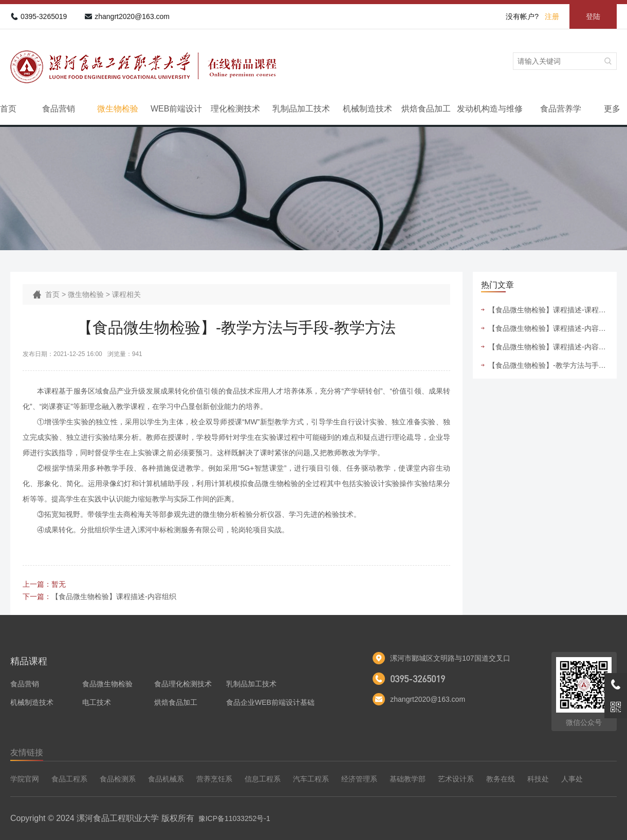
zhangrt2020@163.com (132, 16)
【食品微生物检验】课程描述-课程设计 (548, 310)
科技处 (538, 779)
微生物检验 (118, 109)
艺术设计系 (456, 779)
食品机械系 (166, 779)
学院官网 (25, 779)
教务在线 (501, 779)
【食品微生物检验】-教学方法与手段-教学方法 (548, 365)
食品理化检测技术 (183, 684)
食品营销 (59, 109)
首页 (8, 109)
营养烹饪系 (214, 779)
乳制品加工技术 (301, 109)
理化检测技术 (235, 109)
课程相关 (126, 294)
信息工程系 (263, 779)
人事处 (572, 779)
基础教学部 (408, 779)
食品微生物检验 (107, 684)
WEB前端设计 (176, 109)
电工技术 (97, 702)
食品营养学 (561, 109)
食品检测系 (118, 779)
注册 (552, 16)
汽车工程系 (311, 779)
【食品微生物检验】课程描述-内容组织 (114, 596)
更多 (612, 109)
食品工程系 (69, 779)
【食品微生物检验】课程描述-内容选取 (548, 347)
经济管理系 (359, 779)
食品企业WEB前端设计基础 (270, 702)
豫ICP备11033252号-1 (234, 818)
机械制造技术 (367, 109)
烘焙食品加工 (426, 109)
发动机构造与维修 (490, 109)
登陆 (593, 16)
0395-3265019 (44, 16)
